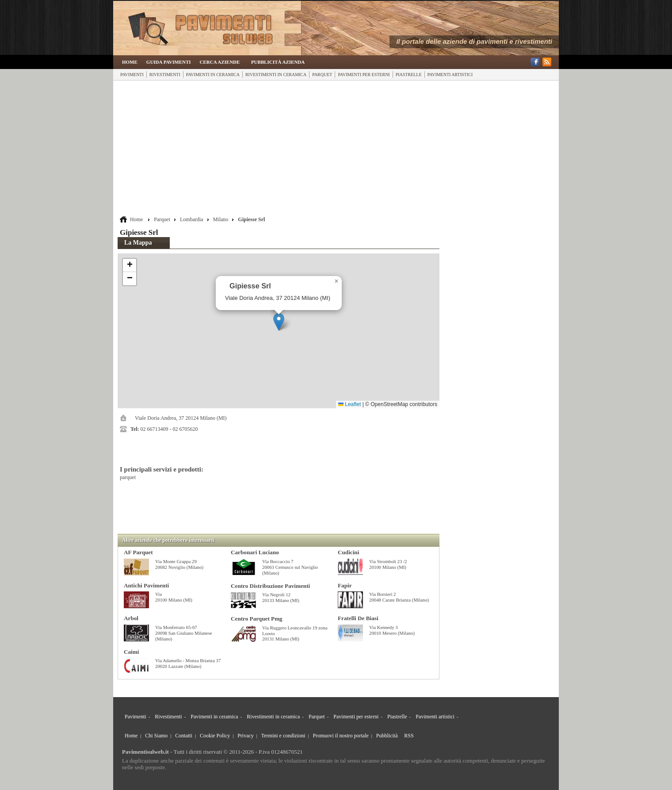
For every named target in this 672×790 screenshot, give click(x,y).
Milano (221, 219)
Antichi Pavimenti (146, 585)
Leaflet (349, 404)
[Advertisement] (279, 149)
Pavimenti (132, 75)
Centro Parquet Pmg (257, 619)
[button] (279, 322)
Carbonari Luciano (255, 552)
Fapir (345, 585)
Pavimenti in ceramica (213, 75)
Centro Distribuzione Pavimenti (270, 586)
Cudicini (348, 552)
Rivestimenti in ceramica (276, 75)
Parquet (322, 75)
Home (130, 62)
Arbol (131, 618)
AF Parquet (138, 552)
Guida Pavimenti (169, 62)
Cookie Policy (215, 736)
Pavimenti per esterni (364, 75)
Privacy (246, 736)
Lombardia (192, 219)
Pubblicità (387, 736)
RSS (409, 736)
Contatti (184, 736)
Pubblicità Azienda (278, 62)
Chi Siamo (156, 736)
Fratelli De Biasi (358, 618)
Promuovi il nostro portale (341, 736)
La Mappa (138, 243)
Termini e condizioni (283, 736)
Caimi (131, 652)
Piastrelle (409, 75)
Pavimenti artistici (450, 75)
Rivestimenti (165, 75)
